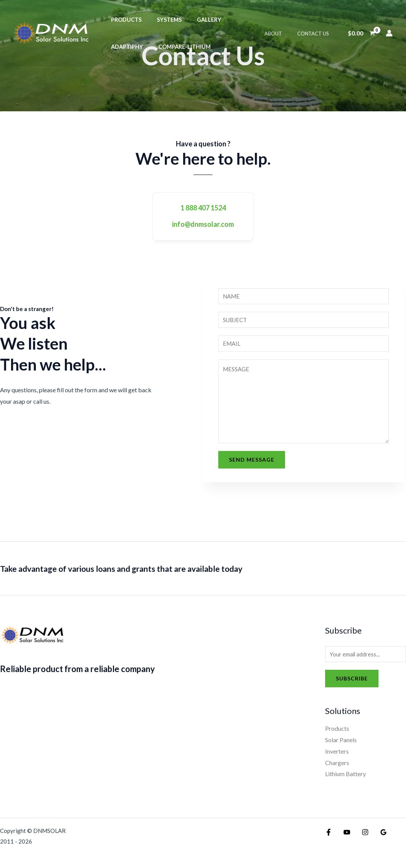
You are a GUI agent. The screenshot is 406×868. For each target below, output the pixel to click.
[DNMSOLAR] (52, 32)
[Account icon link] (389, 33)
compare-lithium (135, 47)
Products (124, 20)
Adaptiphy (238, 20)
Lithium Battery (346, 778)
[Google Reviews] (378, 836)
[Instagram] (361, 836)
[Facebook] (329, 836)
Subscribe (352, 683)
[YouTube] (345, 836)
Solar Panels (341, 744)
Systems (163, 20)
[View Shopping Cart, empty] (361, 33)
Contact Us (316, 34)
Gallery (198, 20)
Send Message (252, 463)
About (281, 34)
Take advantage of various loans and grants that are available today (151, 571)
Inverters (337, 755)
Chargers (337, 767)
